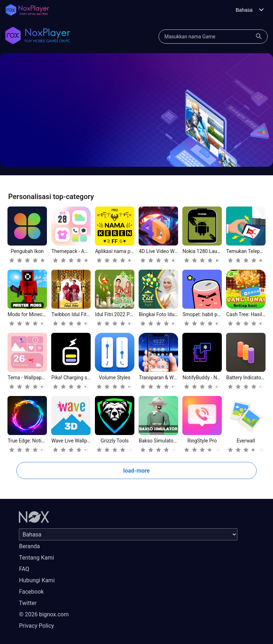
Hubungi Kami (37, 580)
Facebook (31, 592)
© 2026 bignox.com (44, 614)
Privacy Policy (36, 626)
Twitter (28, 603)
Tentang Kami (36, 558)
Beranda (29, 546)
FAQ (24, 569)
